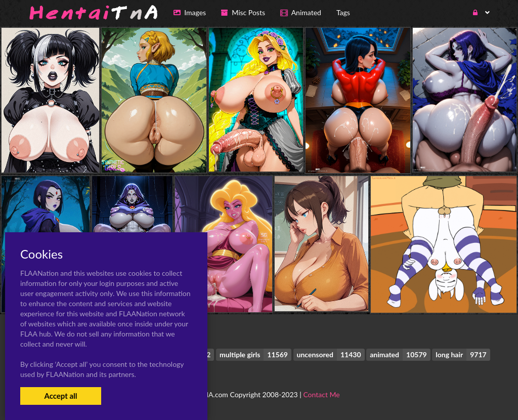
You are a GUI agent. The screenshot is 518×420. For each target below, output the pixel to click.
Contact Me (321, 394)
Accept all (60, 396)
